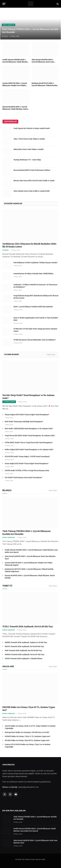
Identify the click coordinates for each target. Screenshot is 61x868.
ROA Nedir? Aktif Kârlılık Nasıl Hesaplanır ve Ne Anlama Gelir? (29, 429)
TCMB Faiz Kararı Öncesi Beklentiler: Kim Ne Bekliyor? (35, 340)
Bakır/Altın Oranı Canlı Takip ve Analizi (29, 149)
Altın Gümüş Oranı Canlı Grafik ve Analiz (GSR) (32, 191)
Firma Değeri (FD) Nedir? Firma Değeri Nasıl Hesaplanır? (27, 464)
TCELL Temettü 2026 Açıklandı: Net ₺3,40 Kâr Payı (28, 626)
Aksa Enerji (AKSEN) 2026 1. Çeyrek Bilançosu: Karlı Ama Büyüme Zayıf (43, 62)
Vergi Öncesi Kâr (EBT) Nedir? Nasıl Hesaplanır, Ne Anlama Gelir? (30, 436)
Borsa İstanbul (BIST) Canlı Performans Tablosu (32, 170)
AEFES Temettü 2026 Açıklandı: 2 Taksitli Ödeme (24, 659)
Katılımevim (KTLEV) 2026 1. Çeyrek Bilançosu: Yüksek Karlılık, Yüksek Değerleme (45, 85)
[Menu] (4, 4)
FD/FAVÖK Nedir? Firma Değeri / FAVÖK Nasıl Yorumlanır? (27, 457)
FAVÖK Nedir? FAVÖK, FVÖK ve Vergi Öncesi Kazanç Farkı (27, 470)
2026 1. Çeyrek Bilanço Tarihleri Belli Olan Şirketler (33, 307)
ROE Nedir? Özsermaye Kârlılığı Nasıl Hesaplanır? (24, 422)
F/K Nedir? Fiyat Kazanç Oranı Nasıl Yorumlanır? (23, 477)
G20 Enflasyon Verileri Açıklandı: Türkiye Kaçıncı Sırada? (35, 263)
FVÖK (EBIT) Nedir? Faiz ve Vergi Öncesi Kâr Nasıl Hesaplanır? (29, 443)
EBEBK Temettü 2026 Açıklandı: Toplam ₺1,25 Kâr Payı (26, 642)
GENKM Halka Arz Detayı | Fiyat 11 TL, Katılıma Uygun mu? (27, 736)
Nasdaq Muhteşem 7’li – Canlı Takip (27, 160)
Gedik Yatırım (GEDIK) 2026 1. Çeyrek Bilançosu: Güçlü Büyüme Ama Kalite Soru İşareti (15, 62)
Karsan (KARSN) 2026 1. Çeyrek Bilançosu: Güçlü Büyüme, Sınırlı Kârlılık (15, 109)
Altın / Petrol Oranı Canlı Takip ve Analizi (29, 139)
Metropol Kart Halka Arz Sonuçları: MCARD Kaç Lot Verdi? (27, 732)
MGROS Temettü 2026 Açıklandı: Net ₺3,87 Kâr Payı (25, 654)
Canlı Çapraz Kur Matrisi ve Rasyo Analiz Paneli (32, 128)
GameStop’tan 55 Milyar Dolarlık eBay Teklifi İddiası (33, 274)
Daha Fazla (51, 354)
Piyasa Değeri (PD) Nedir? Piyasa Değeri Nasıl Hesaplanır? (27, 415)
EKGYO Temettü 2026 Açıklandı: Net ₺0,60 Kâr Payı (24, 646)
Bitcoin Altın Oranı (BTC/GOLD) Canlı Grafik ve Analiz (34, 181)
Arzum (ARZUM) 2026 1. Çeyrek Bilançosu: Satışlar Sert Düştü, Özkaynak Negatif (15, 85)
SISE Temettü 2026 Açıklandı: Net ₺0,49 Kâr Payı (23, 650)
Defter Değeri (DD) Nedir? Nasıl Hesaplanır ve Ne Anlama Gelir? (29, 450)
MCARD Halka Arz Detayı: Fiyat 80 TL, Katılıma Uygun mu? (27, 740)
